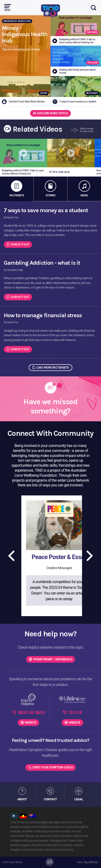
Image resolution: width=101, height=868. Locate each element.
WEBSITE (30, 722)
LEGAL (79, 799)
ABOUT (22, 799)
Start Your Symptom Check (53, 767)
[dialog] (92, 858)
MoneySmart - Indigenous (53, 659)
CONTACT (50, 799)
